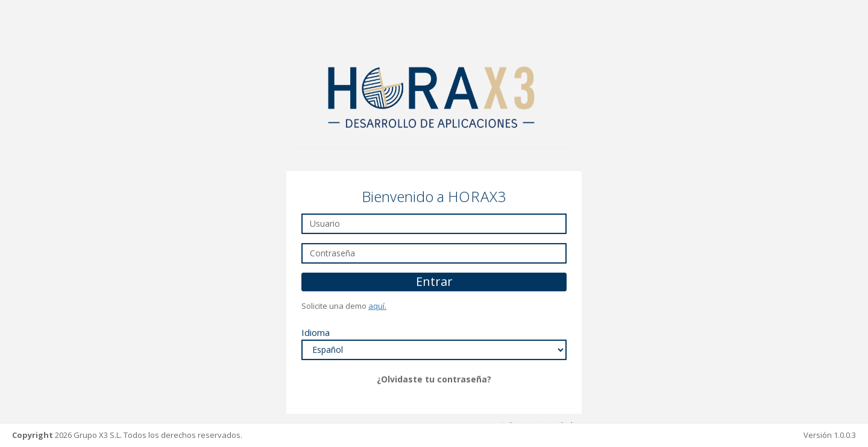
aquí (376, 305)
